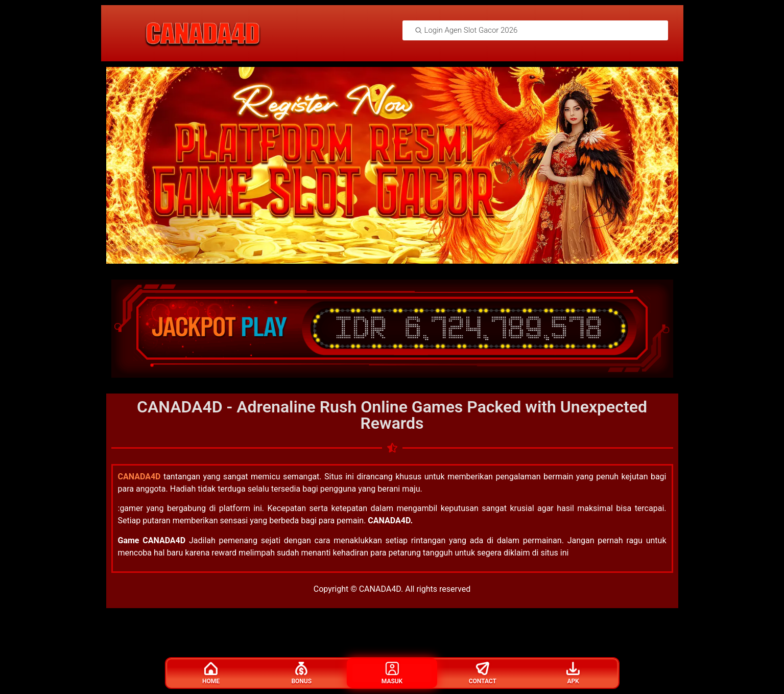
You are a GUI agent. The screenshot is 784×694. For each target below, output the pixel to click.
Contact (483, 673)
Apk (573, 673)
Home (211, 673)
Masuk (392, 673)
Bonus (301, 673)
